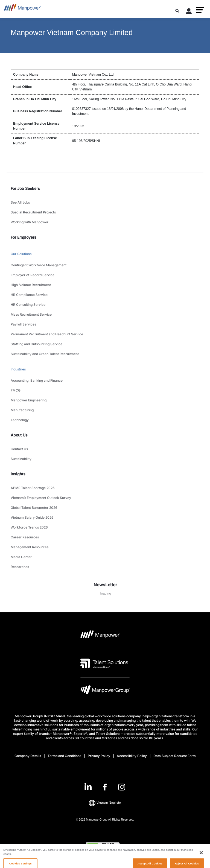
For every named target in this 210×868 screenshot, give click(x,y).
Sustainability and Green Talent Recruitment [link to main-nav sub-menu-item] (45, 354)
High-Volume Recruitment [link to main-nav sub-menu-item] (31, 285)
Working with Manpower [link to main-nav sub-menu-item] (30, 222)
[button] (200, 10)
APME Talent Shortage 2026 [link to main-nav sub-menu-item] (33, 488)
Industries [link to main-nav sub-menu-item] (18, 369)
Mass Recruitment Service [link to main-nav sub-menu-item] (31, 314)
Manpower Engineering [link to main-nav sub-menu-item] (29, 400)
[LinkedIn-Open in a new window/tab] (88, 786)
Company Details (28, 756)
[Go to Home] (23, 9)
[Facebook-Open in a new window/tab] (105, 787)
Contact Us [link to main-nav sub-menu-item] (19, 449)
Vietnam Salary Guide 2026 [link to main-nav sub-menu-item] (32, 517)
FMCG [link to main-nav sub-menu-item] (16, 390)
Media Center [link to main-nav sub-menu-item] (21, 557)
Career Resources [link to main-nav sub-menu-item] (25, 537)
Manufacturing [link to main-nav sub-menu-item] (22, 410)
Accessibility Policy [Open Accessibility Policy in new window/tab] (132, 756)
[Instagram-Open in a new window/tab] (122, 787)
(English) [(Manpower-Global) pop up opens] (105, 803)
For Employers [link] (24, 237)
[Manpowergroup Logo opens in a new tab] (105, 691)
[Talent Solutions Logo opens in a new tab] (104, 663)
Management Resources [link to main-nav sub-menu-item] (30, 547)
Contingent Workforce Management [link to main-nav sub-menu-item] (39, 265)
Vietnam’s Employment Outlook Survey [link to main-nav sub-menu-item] (41, 498)
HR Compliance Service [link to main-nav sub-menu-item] (29, 295)
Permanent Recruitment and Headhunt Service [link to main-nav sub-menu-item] (47, 334)
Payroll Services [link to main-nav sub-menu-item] (23, 324)
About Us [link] (19, 435)
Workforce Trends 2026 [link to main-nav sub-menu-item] (29, 527)
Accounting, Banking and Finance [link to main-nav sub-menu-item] (37, 380)
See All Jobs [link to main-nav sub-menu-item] (20, 202)
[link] (105, 787)
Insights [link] (18, 474)
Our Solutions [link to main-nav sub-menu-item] (21, 254)
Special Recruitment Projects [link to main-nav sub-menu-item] (33, 212)
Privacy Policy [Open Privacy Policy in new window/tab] (99, 756)
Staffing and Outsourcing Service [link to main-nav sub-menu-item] (37, 344)
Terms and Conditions (64, 756)
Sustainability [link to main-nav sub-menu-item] (21, 459)
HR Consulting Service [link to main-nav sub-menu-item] (28, 305)
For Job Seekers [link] (25, 188)
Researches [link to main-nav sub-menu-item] (20, 567)
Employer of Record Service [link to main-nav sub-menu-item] (33, 275)
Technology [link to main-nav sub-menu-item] (20, 420)
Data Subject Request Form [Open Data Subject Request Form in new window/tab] (175, 756)
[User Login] (189, 12)
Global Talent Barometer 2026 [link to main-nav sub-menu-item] (34, 508)
